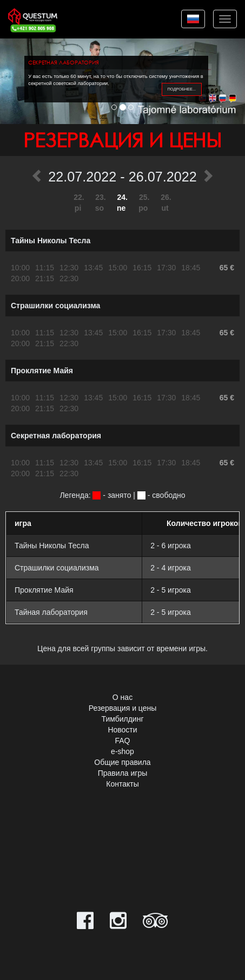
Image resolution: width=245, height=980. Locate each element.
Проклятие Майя (42, 371)
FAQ (122, 741)
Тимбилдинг (122, 719)
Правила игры (123, 773)
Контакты (122, 784)
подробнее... (182, 89)
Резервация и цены (123, 708)
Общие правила (122, 762)
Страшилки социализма (55, 306)
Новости (122, 730)
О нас (122, 697)
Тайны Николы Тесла (51, 241)
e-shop (122, 751)
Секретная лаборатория (56, 436)
